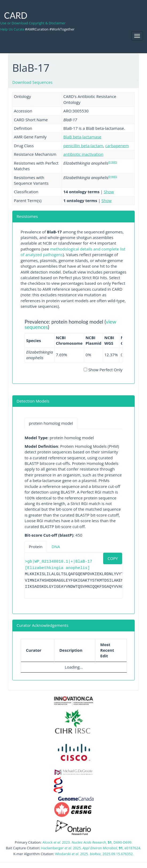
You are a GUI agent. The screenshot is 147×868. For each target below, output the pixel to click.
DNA (56, 547)
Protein (36, 547)
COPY (113, 558)
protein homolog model (51, 423)
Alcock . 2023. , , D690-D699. (87, 842)
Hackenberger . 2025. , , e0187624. (91, 848)
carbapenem (117, 146)
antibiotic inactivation (83, 154)
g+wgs (113, 162)
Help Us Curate (12, 29)
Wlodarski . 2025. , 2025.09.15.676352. (94, 854)
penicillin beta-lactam (83, 146)
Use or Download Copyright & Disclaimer (33, 23)
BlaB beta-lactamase (82, 137)
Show (109, 192)
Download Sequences (32, 82)
